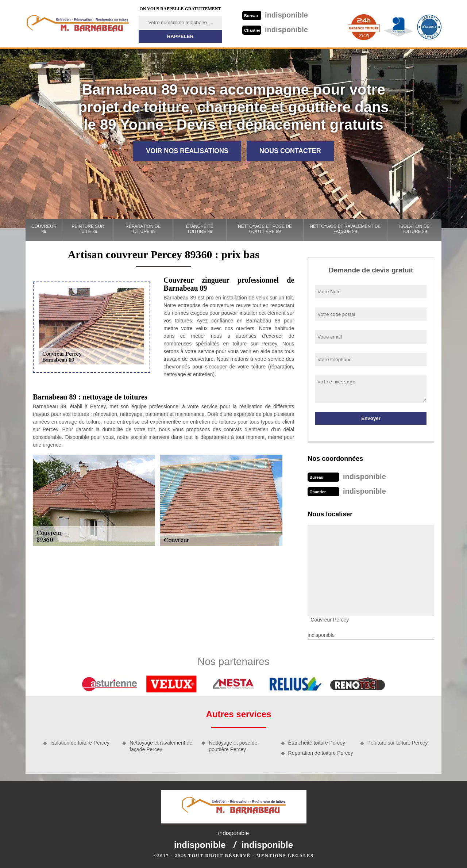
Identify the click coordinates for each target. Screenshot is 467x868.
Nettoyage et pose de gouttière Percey (233, 746)
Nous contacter (290, 151)
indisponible (275, 15)
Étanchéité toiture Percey (317, 743)
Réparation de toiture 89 (143, 229)
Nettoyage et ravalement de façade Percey (161, 746)
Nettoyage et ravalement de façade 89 (345, 229)
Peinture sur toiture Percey (398, 743)
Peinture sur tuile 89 (88, 229)
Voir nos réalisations (187, 151)
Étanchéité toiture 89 (200, 229)
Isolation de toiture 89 (414, 229)
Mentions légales (285, 856)
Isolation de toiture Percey (80, 743)
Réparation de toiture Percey (321, 753)
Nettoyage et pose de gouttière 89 (265, 229)
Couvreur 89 (44, 229)
